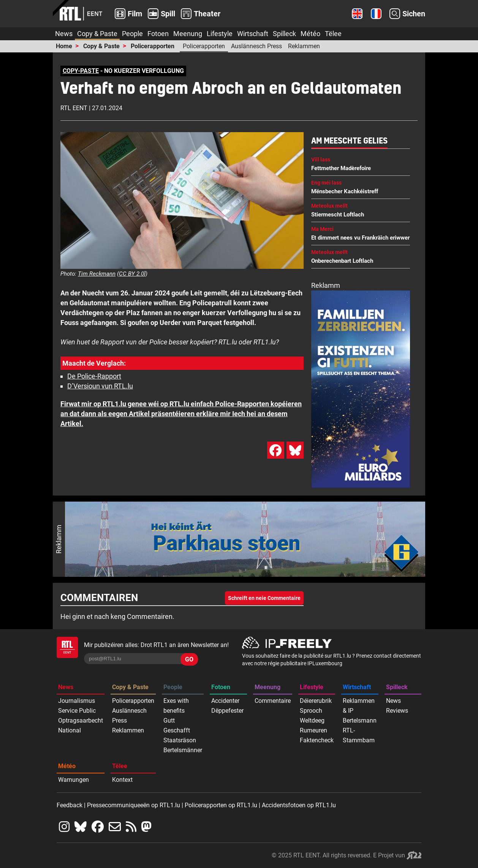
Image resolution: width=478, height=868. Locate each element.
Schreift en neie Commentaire (264, 598)
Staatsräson (180, 740)
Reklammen (304, 46)
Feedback (70, 805)
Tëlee (333, 34)
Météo (310, 34)
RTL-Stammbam (359, 735)
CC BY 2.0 (131, 274)
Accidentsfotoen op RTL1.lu (299, 805)
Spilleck (284, 34)
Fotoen (158, 34)
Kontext (122, 780)
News (64, 34)
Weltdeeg (312, 720)
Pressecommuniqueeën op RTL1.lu (134, 805)
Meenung (188, 34)
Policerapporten (153, 46)
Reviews (397, 711)
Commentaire (273, 701)
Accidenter (225, 701)
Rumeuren (313, 730)
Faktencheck (317, 740)
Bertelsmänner (183, 750)
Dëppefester (227, 711)
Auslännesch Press (256, 46)
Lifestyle (220, 34)
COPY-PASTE (81, 71)
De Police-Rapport (94, 376)
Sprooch (311, 711)
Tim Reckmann (97, 274)
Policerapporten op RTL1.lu (221, 805)
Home (64, 46)
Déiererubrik (316, 701)
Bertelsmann (360, 720)
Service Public (77, 711)
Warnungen (74, 780)
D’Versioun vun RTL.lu (100, 386)
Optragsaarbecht (81, 720)
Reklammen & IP (359, 706)
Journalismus (77, 701)
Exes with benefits (176, 706)
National (70, 730)
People (132, 34)
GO (189, 659)
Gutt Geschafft (177, 725)
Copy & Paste (97, 34)
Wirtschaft (253, 34)
